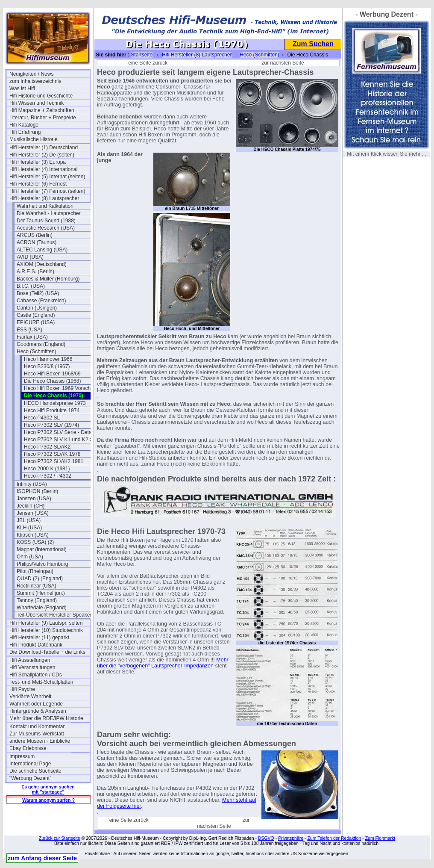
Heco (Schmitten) (37, 351)
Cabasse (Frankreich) (41, 301)
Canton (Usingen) (37, 308)
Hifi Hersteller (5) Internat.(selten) (47, 177)
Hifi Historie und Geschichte (41, 96)
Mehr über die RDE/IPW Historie (46, 718)
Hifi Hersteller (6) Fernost (38, 184)
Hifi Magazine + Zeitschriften (42, 110)
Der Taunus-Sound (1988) (46, 221)
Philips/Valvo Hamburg (43, 564)
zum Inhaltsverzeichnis (35, 81)
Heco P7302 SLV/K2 (47, 447)
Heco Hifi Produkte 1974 (52, 410)
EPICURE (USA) (36, 322)
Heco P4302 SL (42, 418)
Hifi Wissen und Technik (37, 103)
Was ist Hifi (22, 89)
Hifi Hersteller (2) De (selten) (42, 155)
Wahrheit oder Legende (36, 704)
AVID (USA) (30, 257)
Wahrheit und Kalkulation (45, 206)
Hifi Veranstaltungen (32, 667)
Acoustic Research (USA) (46, 228)
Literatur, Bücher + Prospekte (43, 118)
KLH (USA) (29, 528)
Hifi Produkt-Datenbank (36, 645)
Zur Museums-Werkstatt (37, 734)
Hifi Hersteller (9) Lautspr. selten (46, 623)
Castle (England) (36, 315)
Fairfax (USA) (32, 337)
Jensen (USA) (33, 513)
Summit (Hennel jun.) (41, 593)
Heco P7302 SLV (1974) (51, 425)
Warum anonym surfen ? (48, 800)
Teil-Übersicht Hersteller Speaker (54, 615)
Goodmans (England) (41, 344)
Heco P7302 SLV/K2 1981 (54, 461)
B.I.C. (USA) (31, 286)
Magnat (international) (42, 549)
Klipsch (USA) (33, 535)
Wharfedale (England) (42, 608)
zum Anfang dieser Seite (42, 858)
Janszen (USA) (34, 499)
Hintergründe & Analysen (38, 711)
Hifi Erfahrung (25, 132)
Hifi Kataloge (24, 125)
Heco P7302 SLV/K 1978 (52, 454)
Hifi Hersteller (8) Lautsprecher (44, 198)
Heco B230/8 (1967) (47, 366)
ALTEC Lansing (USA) (42, 250)
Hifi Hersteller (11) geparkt (39, 638)
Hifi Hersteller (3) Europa (38, 162)
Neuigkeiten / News (31, 74)
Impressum (22, 756)
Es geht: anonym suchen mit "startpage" (48, 789)
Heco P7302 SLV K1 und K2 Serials (64, 440)
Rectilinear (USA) (37, 586)
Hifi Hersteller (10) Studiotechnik (46, 630)
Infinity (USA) (32, 484)
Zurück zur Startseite (60, 838)
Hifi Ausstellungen (30, 660)
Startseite (142, 55)
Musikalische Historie (34, 139)
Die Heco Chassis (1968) (52, 381)
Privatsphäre (291, 838)
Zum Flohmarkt (380, 838)
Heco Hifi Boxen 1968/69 (52, 374)
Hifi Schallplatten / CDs (36, 675)
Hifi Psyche (22, 689)
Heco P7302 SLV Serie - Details (60, 432)
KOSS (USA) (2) (35, 542)
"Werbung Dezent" (30, 778)
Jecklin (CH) (31, 506)
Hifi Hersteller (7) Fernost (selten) (47, 191)
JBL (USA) (29, 520)
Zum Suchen (313, 44)
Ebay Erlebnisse (28, 748)
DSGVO (266, 838)
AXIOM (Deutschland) (42, 264)
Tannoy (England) (37, 600)
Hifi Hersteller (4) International (43, 169)
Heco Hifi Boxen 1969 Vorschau (60, 388)
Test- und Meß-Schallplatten (41, 682)
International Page (30, 764)
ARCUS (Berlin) (35, 235)
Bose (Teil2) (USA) (38, 293)
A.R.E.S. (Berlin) (35, 272)
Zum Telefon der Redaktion (334, 838)
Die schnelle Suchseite (35, 771)
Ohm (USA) (30, 557)
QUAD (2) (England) (40, 579)
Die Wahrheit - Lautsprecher (49, 213)
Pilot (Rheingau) (35, 571)
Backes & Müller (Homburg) (48, 279)
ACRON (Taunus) (37, 242)
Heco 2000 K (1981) (47, 469)
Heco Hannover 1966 (48, 359)
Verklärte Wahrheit (30, 697)
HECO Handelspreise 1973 (55, 403)
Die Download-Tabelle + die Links (47, 652)
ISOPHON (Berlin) (37, 491)
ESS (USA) (29, 330)
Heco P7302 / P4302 (48, 476)
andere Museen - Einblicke (40, 741)
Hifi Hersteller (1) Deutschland (44, 148)
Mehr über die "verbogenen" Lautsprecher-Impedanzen (163, 663)
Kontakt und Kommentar (37, 726)
